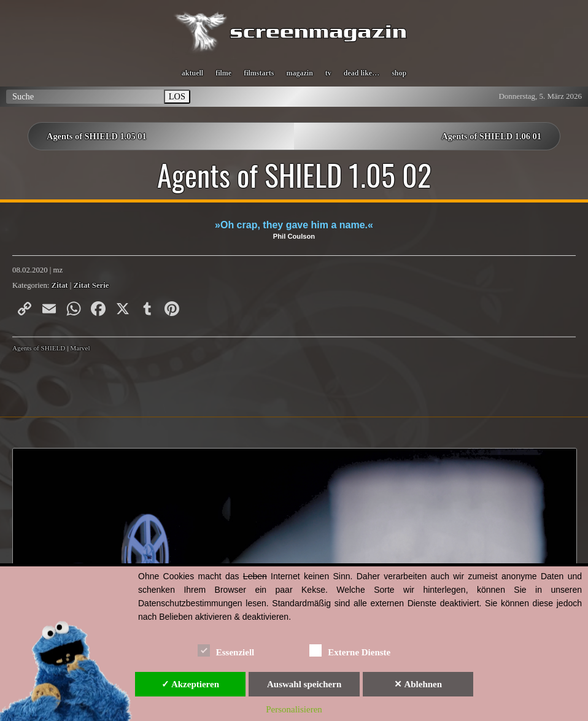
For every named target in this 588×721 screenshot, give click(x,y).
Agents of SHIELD (39, 348)
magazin (299, 73)
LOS (177, 96)
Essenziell (226, 650)
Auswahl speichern (304, 684)
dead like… (362, 73)
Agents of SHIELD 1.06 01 (491, 136)
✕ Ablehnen (418, 684)
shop (399, 73)
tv (328, 73)
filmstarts (259, 73)
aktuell (192, 73)
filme (223, 73)
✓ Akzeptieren (190, 684)
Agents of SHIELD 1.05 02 (294, 175)
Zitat (60, 285)
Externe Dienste (350, 650)
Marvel (80, 348)
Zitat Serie (91, 285)
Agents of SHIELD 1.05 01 (97, 136)
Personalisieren (294, 709)
